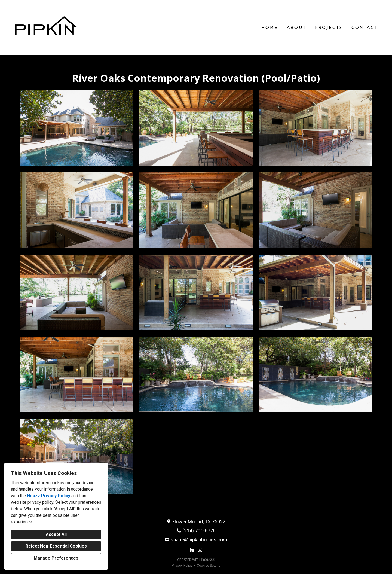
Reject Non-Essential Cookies (56, 546)
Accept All (56, 534)
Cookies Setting (209, 566)
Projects (329, 27)
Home (270, 27)
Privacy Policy (182, 566)
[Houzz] (192, 550)
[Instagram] (200, 550)
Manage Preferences (56, 558)
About (296, 27)
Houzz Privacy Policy (49, 496)
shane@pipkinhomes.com (199, 540)
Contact (365, 27)
